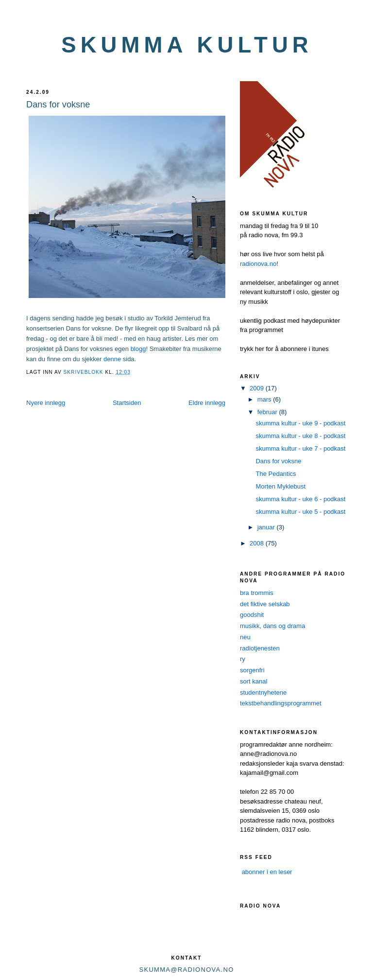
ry (243, 659)
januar (267, 527)
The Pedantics (276, 474)
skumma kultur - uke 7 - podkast (300, 448)
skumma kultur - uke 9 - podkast (300, 423)
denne (112, 359)
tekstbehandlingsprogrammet (281, 703)
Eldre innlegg (207, 403)
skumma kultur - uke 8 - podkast (300, 436)
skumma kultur (187, 45)
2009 (258, 388)
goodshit (252, 615)
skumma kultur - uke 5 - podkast (300, 512)
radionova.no (258, 264)
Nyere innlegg (46, 403)
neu (245, 637)
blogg (138, 349)
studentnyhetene (263, 692)
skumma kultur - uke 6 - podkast (300, 499)
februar (268, 412)
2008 (258, 543)
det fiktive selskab (265, 604)
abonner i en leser (267, 872)
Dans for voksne (278, 461)
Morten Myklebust (280, 486)
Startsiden (127, 403)
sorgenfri (252, 670)
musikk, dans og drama (272, 626)
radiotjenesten (260, 648)
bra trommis (257, 593)
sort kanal (254, 681)
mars (265, 399)
